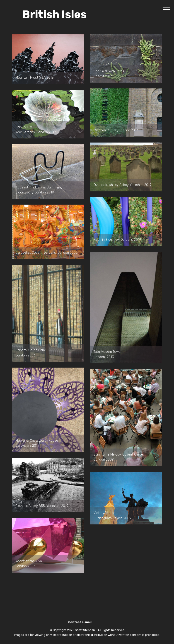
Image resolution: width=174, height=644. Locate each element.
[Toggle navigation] (167, 8)
